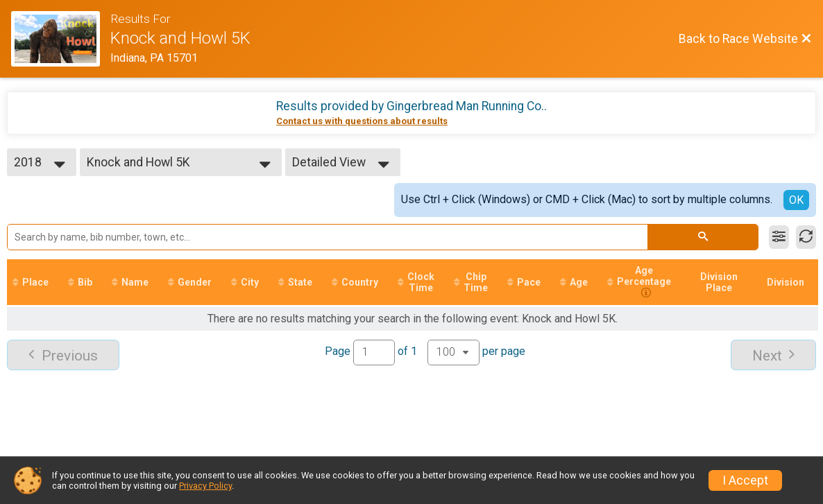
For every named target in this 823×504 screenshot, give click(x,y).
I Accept (745, 480)
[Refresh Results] (806, 237)
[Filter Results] (779, 237)
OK (796, 200)
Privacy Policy (205, 486)
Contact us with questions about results (362, 121)
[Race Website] (61, 39)
